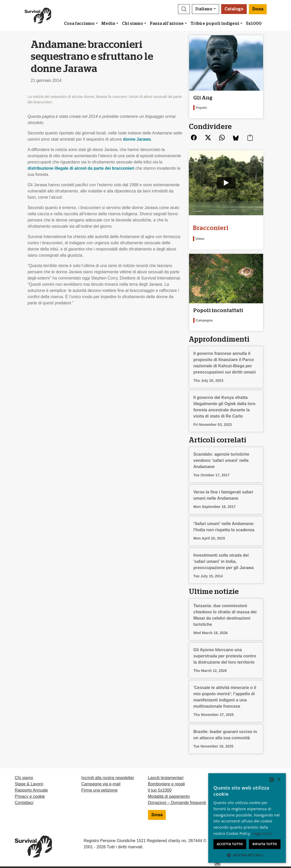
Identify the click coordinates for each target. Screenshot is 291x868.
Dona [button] (258, 9)
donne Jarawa (137, 139)
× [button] (279, 780)
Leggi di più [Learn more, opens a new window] (262, 833)
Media (108, 24)
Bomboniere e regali (166, 784)
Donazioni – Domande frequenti (177, 803)
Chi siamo (132, 24)
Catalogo (234, 9)
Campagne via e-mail (101, 784)
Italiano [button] (204, 9)
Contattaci (24, 803)
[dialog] (247, 818)
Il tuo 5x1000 (160, 790)
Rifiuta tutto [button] (265, 844)
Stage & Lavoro (29, 784)
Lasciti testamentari (166, 778)
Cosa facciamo (79, 24)
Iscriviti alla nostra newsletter (108, 778)
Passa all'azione (167, 24)
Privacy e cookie (30, 796)
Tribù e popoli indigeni (215, 24)
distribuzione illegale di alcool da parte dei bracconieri (81, 168)
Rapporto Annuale (31, 790)
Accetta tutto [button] (230, 844)
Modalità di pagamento (169, 796)
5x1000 (254, 24)
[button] (184, 9)
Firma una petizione (99, 790)
